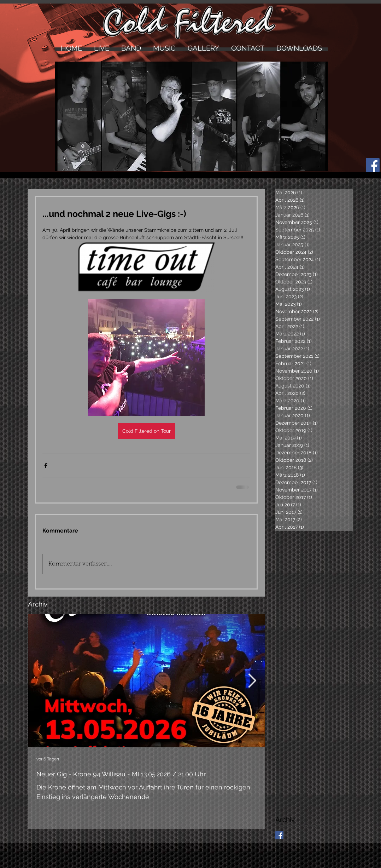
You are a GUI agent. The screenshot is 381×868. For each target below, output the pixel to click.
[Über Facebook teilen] (46, 465)
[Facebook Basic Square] (279, 835)
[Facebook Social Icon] (373, 165)
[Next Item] (252, 681)
